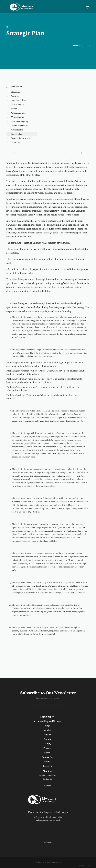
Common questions (19, 126)
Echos (47, 753)
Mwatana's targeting (19, 122)
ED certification (17, 117)
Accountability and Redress (47, 721)
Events (47, 739)
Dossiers (47, 766)
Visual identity (17, 130)
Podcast (47, 748)
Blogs (47, 726)
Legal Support (47, 717)
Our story (15, 96)
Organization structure (20, 138)
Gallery (47, 744)
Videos (47, 735)
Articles (47, 730)
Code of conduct (18, 105)
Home (9, 27)
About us (47, 771)
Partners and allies (18, 113)
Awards (14, 109)
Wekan (88, 866)
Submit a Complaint (47, 776)
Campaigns (47, 757)
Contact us (15, 143)
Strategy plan (16, 134)
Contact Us (47, 779)
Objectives (15, 92)
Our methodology (18, 101)
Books (47, 762)
